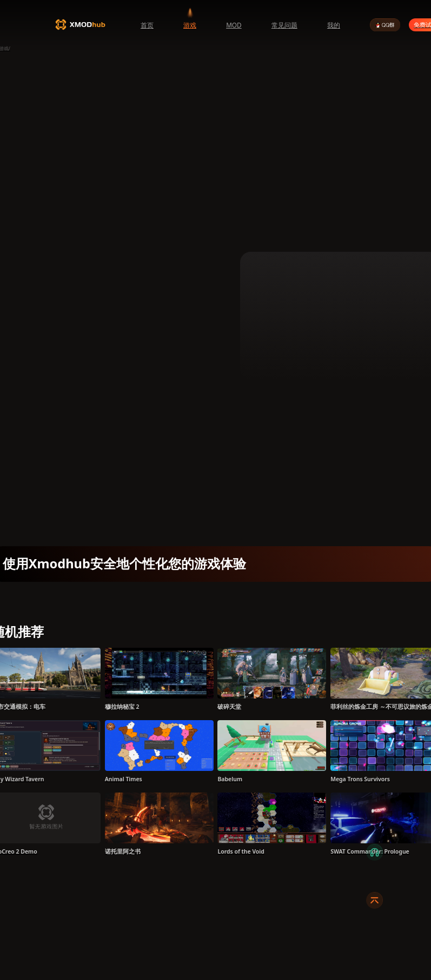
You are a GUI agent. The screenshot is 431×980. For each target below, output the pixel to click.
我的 (334, 25)
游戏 (190, 25)
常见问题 (284, 25)
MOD (234, 25)
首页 (147, 25)
